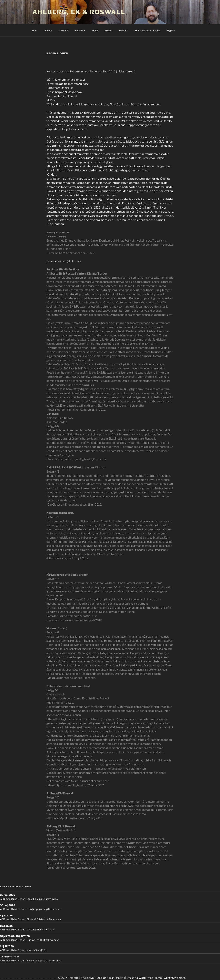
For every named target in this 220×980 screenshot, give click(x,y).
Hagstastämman (52, 909)
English (171, 31)
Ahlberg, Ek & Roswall (79, 12)
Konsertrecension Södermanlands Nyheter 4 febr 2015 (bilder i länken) (91, 71)
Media (109, 31)
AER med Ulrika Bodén (147, 31)
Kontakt (123, 31)
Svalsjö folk (42, 950)
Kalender (80, 31)
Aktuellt (64, 31)
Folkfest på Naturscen (49, 919)
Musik (95, 31)
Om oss (48, 31)
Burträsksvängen (50, 940)
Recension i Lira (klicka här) (64, 261)
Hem (35, 31)
